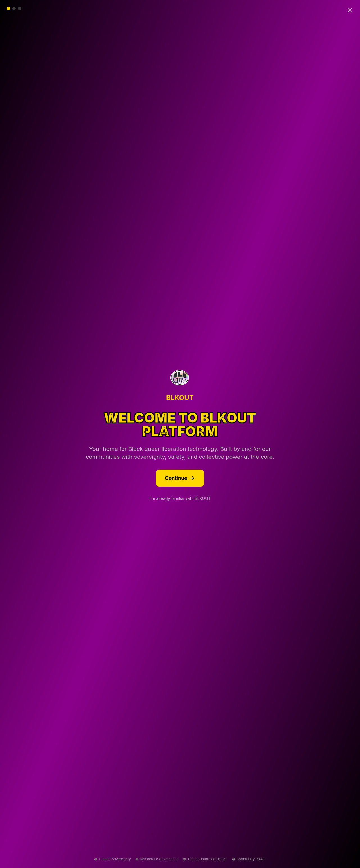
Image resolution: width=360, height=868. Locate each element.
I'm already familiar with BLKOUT (180, 498)
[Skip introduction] (350, 10)
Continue (180, 478)
